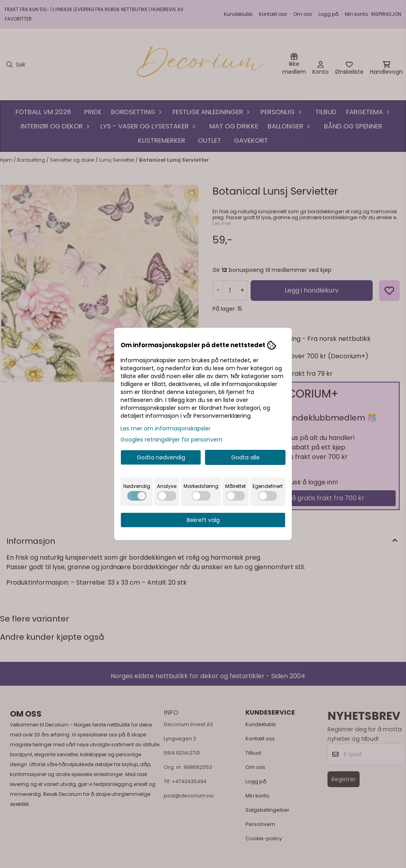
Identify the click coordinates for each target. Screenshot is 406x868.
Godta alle (245, 457)
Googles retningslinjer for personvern (171, 440)
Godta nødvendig (161, 457)
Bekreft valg (203, 520)
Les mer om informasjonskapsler (166, 428)
